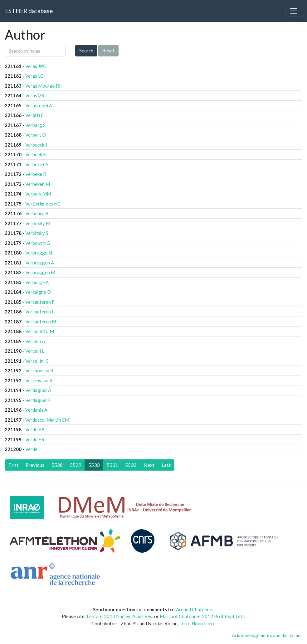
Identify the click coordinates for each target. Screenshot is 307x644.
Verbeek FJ (36, 154)
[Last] (166, 465)
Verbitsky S (37, 233)
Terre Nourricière (197, 623)
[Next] (149, 465)
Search (86, 51)
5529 (76, 465)
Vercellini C (37, 361)
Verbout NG (38, 243)
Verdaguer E (38, 400)
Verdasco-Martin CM (47, 420)
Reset (108, 51)
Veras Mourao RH (44, 86)
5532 (131, 465)
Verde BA (35, 429)
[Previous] (35, 465)
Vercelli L (35, 351)
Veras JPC (36, 66)
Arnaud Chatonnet (195, 609)
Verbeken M (38, 184)
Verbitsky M (38, 223)
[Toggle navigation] (294, 11)
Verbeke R (36, 174)
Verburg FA (37, 282)
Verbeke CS (37, 164)
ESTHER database (29, 11)
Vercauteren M (41, 322)
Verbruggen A (40, 263)
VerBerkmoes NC (43, 204)
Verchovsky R (39, 370)
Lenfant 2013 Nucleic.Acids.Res (119, 616)
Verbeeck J (36, 145)
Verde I (33, 449)
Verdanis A (36, 410)
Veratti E (34, 115)
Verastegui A (39, 105)
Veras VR (35, 95)
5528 (57, 465)
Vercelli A (35, 341)
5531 (112, 465)
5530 (94, 465)
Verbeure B (37, 213)
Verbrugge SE (39, 253)
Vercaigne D (38, 292)
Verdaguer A (38, 390)
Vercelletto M (40, 331)
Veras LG (34, 76)
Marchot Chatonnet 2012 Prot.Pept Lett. (202, 616)
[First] (13, 465)
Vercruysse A (39, 380)
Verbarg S (35, 125)
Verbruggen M (40, 272)
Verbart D (36, 135)
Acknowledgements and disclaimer (267, 635)
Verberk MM (38, 194)
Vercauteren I (39, 312)
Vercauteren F (40, 302)
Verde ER (35, 439)
